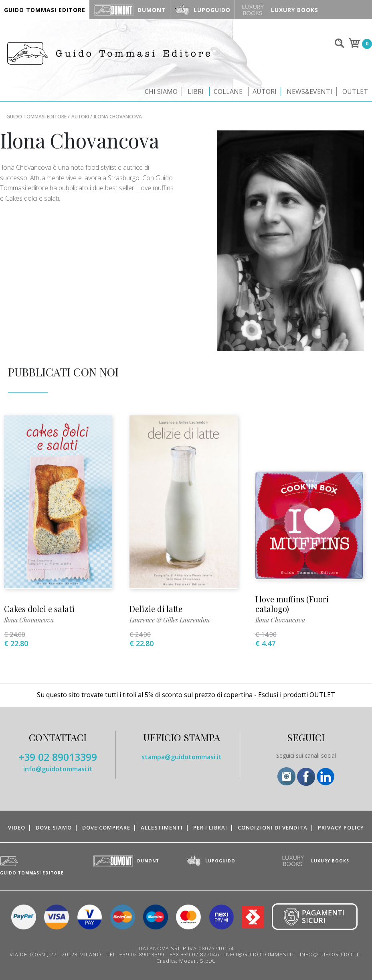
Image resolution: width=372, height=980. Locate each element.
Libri (196, 91)
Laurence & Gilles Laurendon (170, 620)
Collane (228, 91)
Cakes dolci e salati (39, 609)
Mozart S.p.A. (197, 961)
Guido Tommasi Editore (36, 117)
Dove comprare (106, 828)
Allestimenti (162, 828)
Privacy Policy (341, 828)
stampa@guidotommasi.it (182, 757)
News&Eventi (309, 91)
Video (17, 828)
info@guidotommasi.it (58, 769)
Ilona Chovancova (29, 620)
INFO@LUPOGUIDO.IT (330, 954)
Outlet (355, 91)
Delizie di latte (156, 609)
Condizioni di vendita (273, 828)
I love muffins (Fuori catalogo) (292, 604)
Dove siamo (54, 828)
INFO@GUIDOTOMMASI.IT (260, 954)
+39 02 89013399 (58, 757)
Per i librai (210, 828)
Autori (265, 91)
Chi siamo (161, 91)
